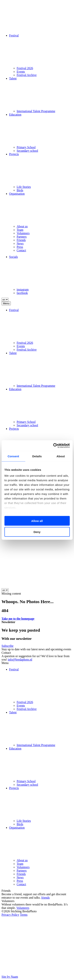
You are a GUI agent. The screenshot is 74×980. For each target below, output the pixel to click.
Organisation (17, 194)
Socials (13, 257)
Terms (24, 915)
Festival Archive (27, 75)
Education (15, 115)
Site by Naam (10, 977)
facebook (22, 293)
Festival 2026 (25, 68)
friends (45, 898)
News (20, 243)
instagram (23, 289)
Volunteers (23, 233)
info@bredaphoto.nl (20, 660)
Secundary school (27, 151)
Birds (20, 190)
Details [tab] (37, 456)
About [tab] (61, 456)
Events (21, 72)
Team (20, 230)
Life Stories (24, 187)
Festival (14, 35)
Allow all (37, 521)
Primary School (26, 147)
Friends (21, 240)
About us (22, 226)
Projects (14, 154)
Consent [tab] (13, 456)
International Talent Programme (36, 111)
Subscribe (7, 646)
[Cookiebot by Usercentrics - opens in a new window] (53, 446)
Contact (21, 250)
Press (20, 247)
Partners (22, 237)
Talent (13, 78)
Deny (37, 532)
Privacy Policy (10, 915)
